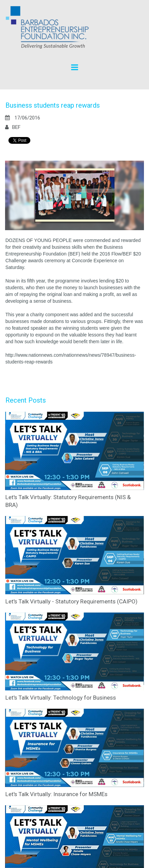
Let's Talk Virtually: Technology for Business (61, 698)
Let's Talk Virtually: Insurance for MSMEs (56, 794)
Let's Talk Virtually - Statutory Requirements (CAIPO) (71, 601)
